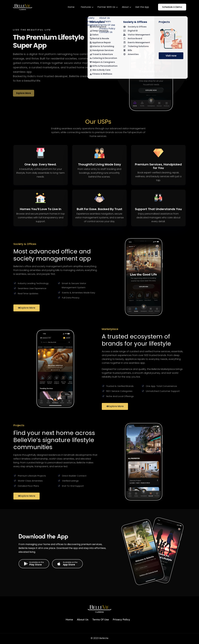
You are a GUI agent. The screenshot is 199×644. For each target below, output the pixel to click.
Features (86, 7)
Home (71, 7)
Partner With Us (106, 7)
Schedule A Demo (172, 7)
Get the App (142, 7)
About (125, 7)
